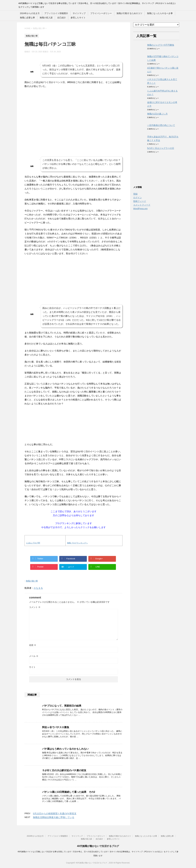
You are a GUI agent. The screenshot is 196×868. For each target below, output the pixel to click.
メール (34, 656)
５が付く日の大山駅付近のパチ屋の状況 (64, 770)
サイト (32, 667)
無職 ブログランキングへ (77, 543)
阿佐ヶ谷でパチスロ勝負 (56, 727)
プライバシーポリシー (101, 13)
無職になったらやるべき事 (160, 13)
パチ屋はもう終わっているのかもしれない (65, 749)
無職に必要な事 (27, 18)
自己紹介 (62, 18)
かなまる (38, 588)
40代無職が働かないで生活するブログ (98, 846)
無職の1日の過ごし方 (157, 114)
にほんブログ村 (33, 543)
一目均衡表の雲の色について (161, 125)
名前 (33, 645)
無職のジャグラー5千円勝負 (161, 45)
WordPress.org (140, 209)
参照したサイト (78, 18)
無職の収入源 (46, 18)
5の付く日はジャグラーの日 (161, 148)
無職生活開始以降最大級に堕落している (54, 817)
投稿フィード (140, 201)
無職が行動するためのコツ (129, 13)
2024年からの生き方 (30, 13)
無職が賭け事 (32, 581)
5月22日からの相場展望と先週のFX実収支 (55, 813)
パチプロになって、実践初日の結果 (62, 706)
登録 (135, 194)
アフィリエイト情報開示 (56, 13)
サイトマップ (79, 13)
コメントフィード (142, 205)
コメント (35, 607)
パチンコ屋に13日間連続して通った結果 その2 (69, 792)
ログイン (138, 198)
